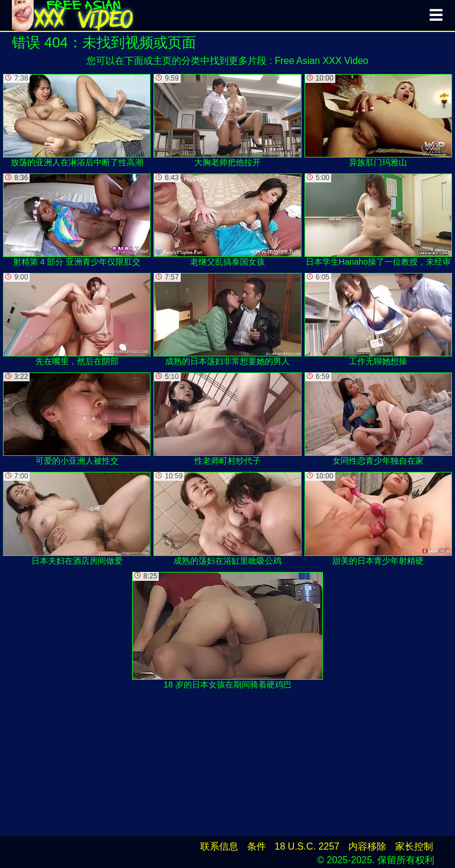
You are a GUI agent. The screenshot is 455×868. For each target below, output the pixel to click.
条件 (257, 846)
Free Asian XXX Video (322, 61)
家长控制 (414, 846)
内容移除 (367, 846)
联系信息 (219, 846)
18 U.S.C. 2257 (307, 846)
